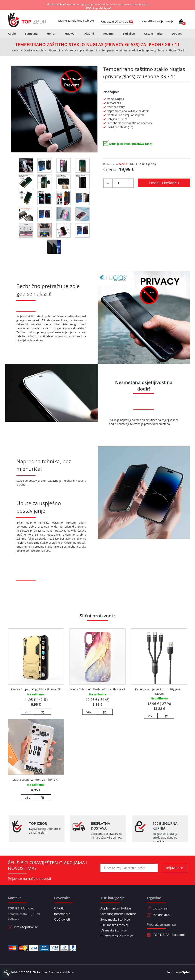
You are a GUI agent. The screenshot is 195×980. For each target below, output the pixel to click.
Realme (108, 33)
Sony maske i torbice (115, 919)
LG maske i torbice (114, 930)
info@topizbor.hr (26, 927)
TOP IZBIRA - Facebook (166, 935)
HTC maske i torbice (115, 925)
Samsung (31, 33)
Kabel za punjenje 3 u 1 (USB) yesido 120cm (159, 691)
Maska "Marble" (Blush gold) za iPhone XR (98, 689)
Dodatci (177, 33)
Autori (177, 972)
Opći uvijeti (62, 919)
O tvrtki (59, 908)
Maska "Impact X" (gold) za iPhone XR (36, 689)
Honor (51, 33)
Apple (12, 33)
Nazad (15, 50)
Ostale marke (153, 33)
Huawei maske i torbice (117, 936)
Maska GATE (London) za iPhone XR (36, 779)
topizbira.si (161, 908)
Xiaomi (89, 33)
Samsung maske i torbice (118, 914)
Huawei (70, 33)
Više (27, 712)
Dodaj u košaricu (164, 183)
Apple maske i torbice (116, 908)
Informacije (62, 914)
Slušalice (129, 33)
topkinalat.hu (162, 915)
